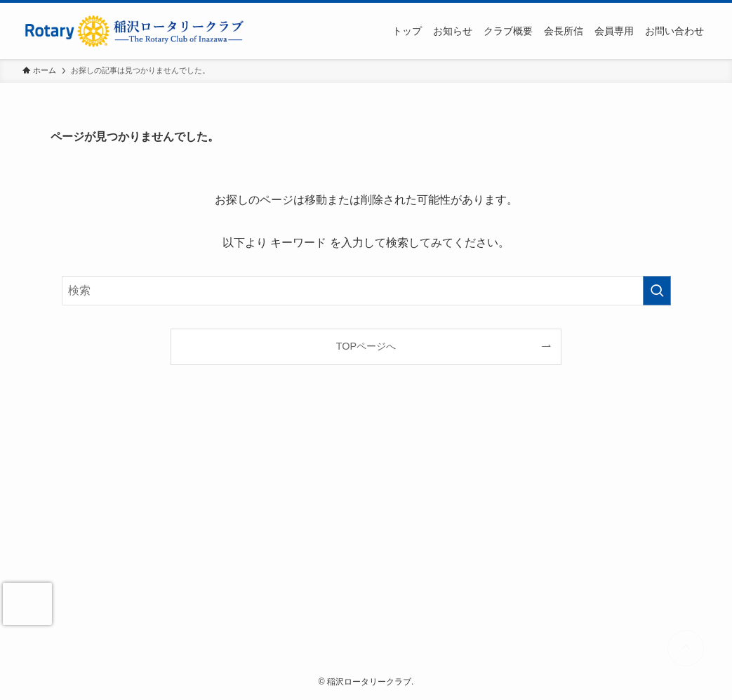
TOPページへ (366, 346)
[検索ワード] (366, 291)
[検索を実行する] (657, 291)
